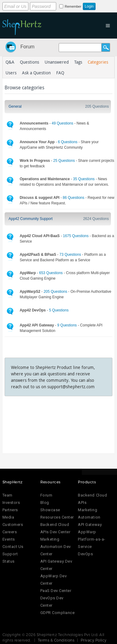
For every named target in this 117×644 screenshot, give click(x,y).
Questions (29, 62)
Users (11, 73)
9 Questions (67, 325)
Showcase (50, 510)
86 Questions (73, 198)
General (15, 106)
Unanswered (57, 62)
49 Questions (62, 123)
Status (9, 561)
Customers (13, 525)
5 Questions (59, 310)
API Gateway (90, 525)
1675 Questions (76, 236)
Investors (11, 503)
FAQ (60, 73)
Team (7, 495)
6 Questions (68, 142)
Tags (78, 62)
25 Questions (64, 161)
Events (9, 539)
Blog (45, 503)
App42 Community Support (31, 219)
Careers (10, 532)
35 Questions (84, 179)
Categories (98, 62)
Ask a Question (36, 73)
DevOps (85, 554)
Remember (73, 6)
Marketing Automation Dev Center (56, 547)
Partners (10, 510)
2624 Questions (96, 219)
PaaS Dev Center (56, 591)
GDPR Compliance (58, 613)
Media (8, 517)
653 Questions (51, 273)
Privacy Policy (94, 640)
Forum (27, 47)
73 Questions (70, 255)
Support (10, 554)
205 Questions (97, 106)
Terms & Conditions (56, 640)
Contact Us (13, 547)
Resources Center (57, 517)
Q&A (10, 62)
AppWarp (87, 532)
